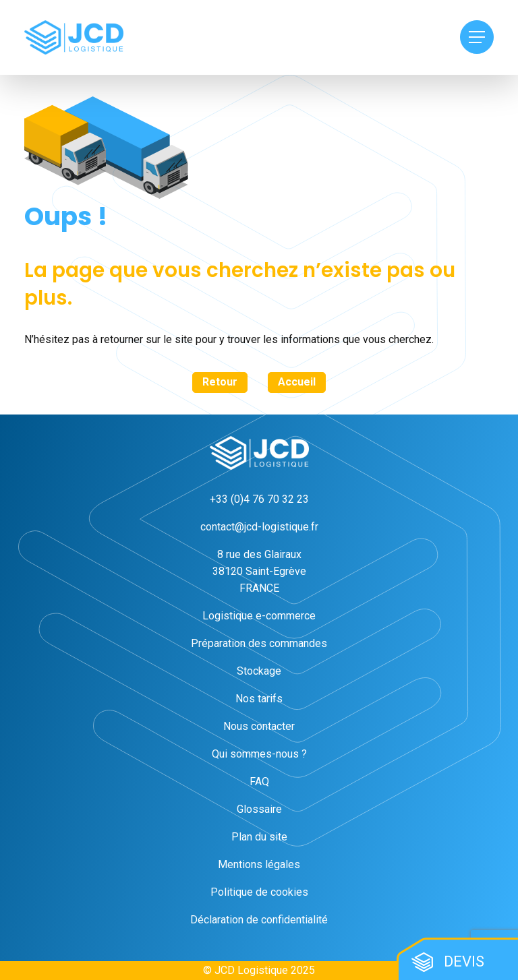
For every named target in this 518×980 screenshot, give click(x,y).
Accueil (297, 382)
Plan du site (259, 837)
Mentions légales (259, 864)
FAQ (259, 782)
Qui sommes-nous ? (259, 754)
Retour (220, 382)
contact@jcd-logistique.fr (259, 527)
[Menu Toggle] (477, 37)
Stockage (259, 671)
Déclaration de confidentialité (259, 920)
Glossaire (259, 809)
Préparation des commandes (259, 643)
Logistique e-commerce (259, 616)
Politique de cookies (259, 892)
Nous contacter (259, 726)
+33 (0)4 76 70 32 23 (259, 499)
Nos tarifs (259, 699)
